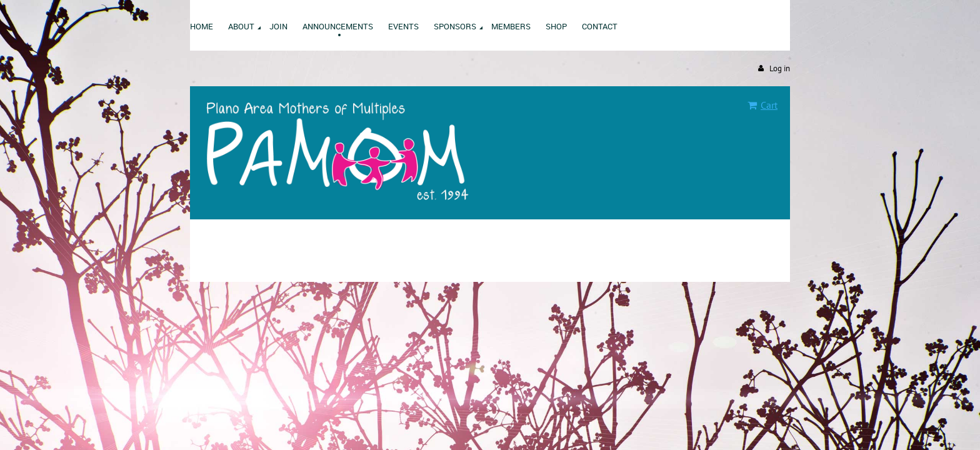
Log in (780, 68)
